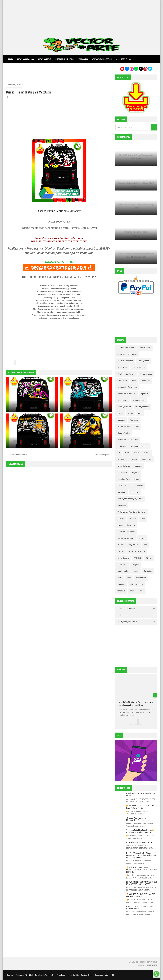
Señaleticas (122, 505)
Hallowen (121, 545)
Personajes (135, 492)
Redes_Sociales (123, 558)
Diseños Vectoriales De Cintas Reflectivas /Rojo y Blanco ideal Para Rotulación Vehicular (141, 855)
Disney (137, 479)
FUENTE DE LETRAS (125, 486)
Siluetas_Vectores (124, 407)
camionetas (145, 381)
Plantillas (121, 551)
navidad (147, 453)
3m (119, 453)
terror (132, 591)
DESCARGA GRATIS (59, 262)
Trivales (149, 558)
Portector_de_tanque (137, 551)
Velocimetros (122, 565)
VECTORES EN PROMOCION (102, 59)
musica (137, 453)
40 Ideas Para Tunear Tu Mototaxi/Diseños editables (138, 819)
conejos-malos (123, 571)
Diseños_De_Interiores (126, 538)
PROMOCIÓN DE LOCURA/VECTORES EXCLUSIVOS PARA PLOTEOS (142, 883)
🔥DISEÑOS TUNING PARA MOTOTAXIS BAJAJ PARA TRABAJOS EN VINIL (141, 870)
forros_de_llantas (124, 466)
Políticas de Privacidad (24, 975)
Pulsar (135, 459)
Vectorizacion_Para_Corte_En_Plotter (132, 512)
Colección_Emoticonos (126, 532)
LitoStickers (152, 965)
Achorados (134, 420)
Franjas (120, 413)
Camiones (131, 525)
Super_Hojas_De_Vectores (127, 354)
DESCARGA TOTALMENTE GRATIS (140, 842)
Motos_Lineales (146, 374)
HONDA (142, 538)
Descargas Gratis (101, 975)
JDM (137, 427)
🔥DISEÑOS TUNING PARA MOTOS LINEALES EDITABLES (141, 895)
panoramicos (141, 578)
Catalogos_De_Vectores (126, 374)
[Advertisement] (81, 17)
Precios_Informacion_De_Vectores (130, 499)
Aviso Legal (61, 975)
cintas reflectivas (124, 433)
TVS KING (137, 558)
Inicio (11, 59)
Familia (140, 486)
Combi (127, 453)
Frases (130, 413)
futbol (140, 413)
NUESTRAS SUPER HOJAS (64, 59)
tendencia (121, 591)
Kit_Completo (134, 545)
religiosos (135, 473)
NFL (146, 545)
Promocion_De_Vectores (127, 394)
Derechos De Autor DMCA (45, 975)
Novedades (122, 492)
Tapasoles (144, 394)
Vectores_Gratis (14, 85)
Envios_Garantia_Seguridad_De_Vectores (133, 446)
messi (120, 578)
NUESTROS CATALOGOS (25, 59)
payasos (138, 466)
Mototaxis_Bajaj (139, 400)
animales (121, 519)
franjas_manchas (142, 407)
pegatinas (121, 584)
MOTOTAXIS (122, 367)
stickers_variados (136, 584)
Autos (134, 381)
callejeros (136, 565)
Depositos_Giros (124, 479)
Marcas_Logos (143, 361)
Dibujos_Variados (124, 427)
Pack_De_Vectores (138, 367)
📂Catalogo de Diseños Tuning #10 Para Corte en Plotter (141, 807)
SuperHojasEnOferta (125, 361)
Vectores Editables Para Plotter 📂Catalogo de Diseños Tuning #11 (140, 831)
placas (120, 525)
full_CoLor (148, 571)
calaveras (133, 519)
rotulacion (121, 420)
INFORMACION (83, 59)
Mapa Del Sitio (73, 975)
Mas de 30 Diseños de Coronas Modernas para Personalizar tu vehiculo (136, 704)
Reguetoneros (147, 459)
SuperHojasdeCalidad (126, 348)
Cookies (10, 975)
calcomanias (122, 381)
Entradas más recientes (18, 455)
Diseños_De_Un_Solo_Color (128, 440)
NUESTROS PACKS (44, 59)
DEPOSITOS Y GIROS (123, 59)
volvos (141, 591)
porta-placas (122, 473)
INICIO (113, 975)
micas (129, 578)
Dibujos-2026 (122, 459)
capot (143, 519)
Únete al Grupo (87, 975)
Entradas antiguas (102, 455)
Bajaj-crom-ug (123, 400)
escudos (136, 571)
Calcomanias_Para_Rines (127, 387)
